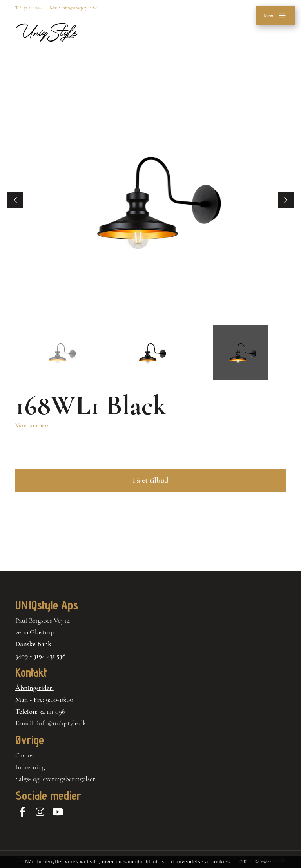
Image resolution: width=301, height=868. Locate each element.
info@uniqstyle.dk (62, 723)
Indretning (30, 767)
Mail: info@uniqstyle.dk (73, 8)
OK (243, 862)
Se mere (263, 862)
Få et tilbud (150, 480)
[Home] (47, 32)
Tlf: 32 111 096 (28, 8)
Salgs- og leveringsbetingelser (55, 779)
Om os (24, 755)
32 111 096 (52, 711)
